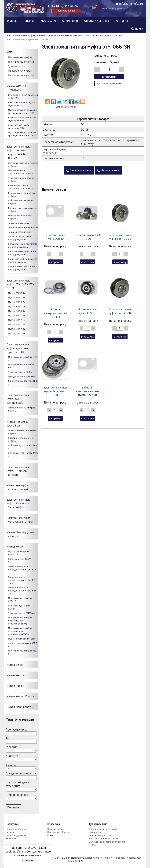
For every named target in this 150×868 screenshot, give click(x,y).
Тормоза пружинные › (19, 223)
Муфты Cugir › (15, 686)
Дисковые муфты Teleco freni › (23, 454)
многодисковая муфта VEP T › (23, 645)
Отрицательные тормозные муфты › (22, 432)
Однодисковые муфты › (20, 71)
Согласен (28, 860)
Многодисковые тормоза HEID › (21, 366)
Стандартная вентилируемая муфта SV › (23, 96)
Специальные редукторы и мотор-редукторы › (22, 268)
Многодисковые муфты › (21, 57)
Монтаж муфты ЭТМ (100, 835)
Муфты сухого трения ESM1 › (23, 639)
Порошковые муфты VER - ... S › (23, 560)
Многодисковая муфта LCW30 (55, 217)
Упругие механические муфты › (20, 217)
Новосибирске (134, 858)
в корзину (109, 76)
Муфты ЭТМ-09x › (17, 311)
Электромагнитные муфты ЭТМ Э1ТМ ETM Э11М (75, 35)
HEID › (10, 52)
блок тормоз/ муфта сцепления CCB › (18, 126)
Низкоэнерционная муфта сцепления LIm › (21, 104)
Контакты (122, 21)
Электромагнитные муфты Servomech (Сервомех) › (18, 503)
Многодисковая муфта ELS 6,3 (88, 292)
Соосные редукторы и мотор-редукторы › (19, 238)
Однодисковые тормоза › (21, 75)
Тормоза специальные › (20, 232)
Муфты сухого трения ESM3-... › (19, 553)
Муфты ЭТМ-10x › (17, 315)
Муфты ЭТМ (48, 21)
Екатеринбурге (93, 858)
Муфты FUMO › (16, 546)
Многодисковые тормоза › (22, 62)
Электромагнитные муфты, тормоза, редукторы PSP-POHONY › (18, 152)
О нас (50, 835)
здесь (38, 855)
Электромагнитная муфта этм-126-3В (120, 217)
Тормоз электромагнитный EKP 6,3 (55, 294)
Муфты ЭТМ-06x (113, 35)
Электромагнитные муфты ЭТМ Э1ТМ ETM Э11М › (21, 284)
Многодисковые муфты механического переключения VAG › (20, 631)
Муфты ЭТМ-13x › (17, 329)
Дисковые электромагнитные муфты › (23, 164)
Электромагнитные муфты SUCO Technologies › (18, 399)
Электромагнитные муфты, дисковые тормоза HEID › (18, 348)
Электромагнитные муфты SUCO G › (21, 409)
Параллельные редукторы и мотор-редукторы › (22, 253)
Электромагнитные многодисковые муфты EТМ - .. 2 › (23, 569)
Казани (71, 861)
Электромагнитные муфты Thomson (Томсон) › (18, 471)
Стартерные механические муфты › (22, 194)
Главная (12, 21)
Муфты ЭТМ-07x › (17, 302)
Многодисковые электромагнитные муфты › (22, 172)
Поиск (137, 29)
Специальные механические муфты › (23, 209)
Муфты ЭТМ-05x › (17, 293)
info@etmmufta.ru (131, 4)
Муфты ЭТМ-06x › (17, 298)
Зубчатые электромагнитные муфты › (23, 179)
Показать (13, 807)
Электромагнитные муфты (20, 35)
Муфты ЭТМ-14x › (17, 333)
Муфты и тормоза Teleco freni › (17, 423)
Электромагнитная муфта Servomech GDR (55, 373)
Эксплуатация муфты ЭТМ (103, 838)
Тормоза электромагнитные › (23, 227)
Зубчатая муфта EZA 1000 (88, 217)
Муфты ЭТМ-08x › (17, 306)
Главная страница (16, 829)
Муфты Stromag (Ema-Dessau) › (20, 534)
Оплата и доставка (97, 21)
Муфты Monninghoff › (20, 707)
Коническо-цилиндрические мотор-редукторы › (23, 260)
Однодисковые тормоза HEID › (23, 382)
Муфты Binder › (16, 665)
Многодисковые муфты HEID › (23, 358)
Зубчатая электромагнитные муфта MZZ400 (88, 373)
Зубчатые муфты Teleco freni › (23, 447)
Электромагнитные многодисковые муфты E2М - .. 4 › (23, 591)
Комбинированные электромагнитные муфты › (22, 187)
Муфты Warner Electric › (21, 696)
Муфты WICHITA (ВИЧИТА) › (17, 88)
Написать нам (108, 170)
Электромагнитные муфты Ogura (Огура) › (21, 520)
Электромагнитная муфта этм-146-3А (120, 292)
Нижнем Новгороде (114, 858)
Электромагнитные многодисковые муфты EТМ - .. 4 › (23, 580)
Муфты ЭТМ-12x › (17, 324)
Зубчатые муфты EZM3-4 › (22, 613)
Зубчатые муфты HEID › (20, 372)
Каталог (29, 21)
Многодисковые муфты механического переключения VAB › (20, 621)
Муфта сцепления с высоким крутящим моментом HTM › (23, 111)
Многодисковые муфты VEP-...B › (20, 600)
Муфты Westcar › (17, 675)
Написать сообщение (59, 832)
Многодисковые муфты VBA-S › (23, 652)
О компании (70, 21)
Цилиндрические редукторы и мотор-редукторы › (22, 245)
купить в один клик (109, 83)
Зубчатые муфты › (17, 66)
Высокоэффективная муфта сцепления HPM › (22, 119)
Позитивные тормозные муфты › (20, 439)
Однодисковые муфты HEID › (23, 376)
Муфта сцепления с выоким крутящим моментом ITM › (22, 134)
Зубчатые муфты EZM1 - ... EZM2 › (22, 607)
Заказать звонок (66, 11)
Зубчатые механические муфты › (20, 202)
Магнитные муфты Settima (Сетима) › (18, 487)
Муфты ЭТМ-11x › (17, 320)
